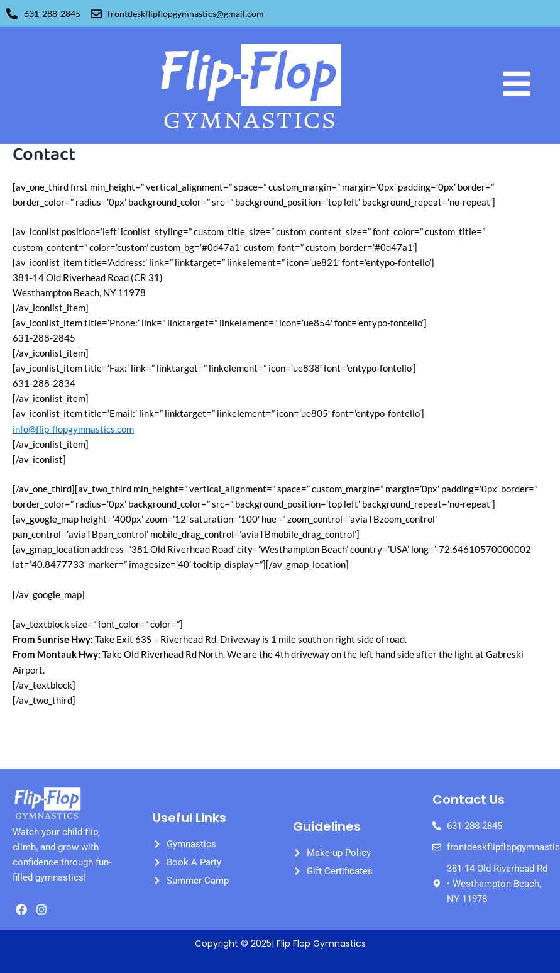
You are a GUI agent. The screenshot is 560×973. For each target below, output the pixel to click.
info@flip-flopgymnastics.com (73, 429)
